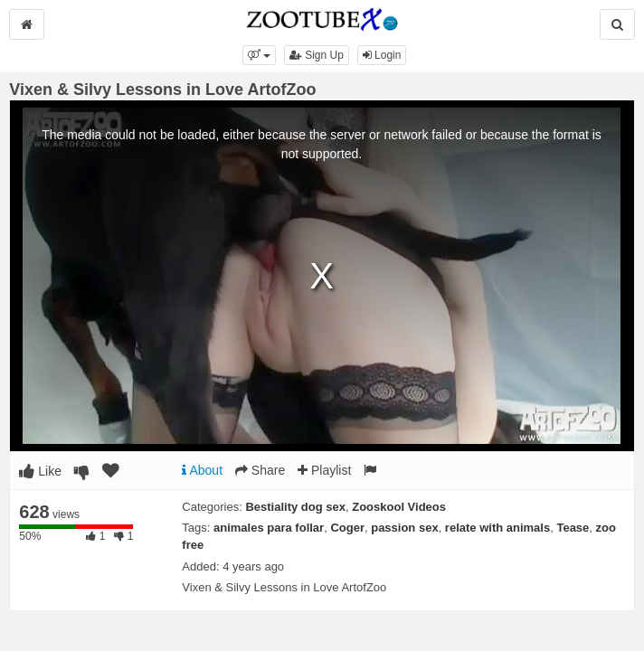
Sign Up (317, 55)
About (202, 470)
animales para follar (269, 528)
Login (382, 55)
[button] (259, 55)
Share (260, 470)
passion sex (404, 528)
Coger (347, 528)
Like (40, 471)
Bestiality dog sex (295, 507)
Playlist (324, 470)
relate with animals (497, 528)
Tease (573, 528)
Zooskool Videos (399, 507)
